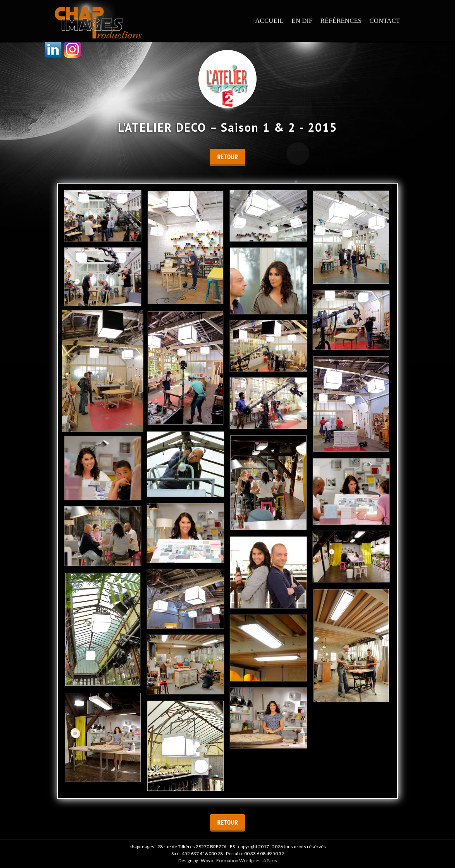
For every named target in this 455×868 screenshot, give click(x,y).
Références (341, 21)
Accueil (269, 21)
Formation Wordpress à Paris (247, 860)
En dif (302, 21)
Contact (385, 21)
